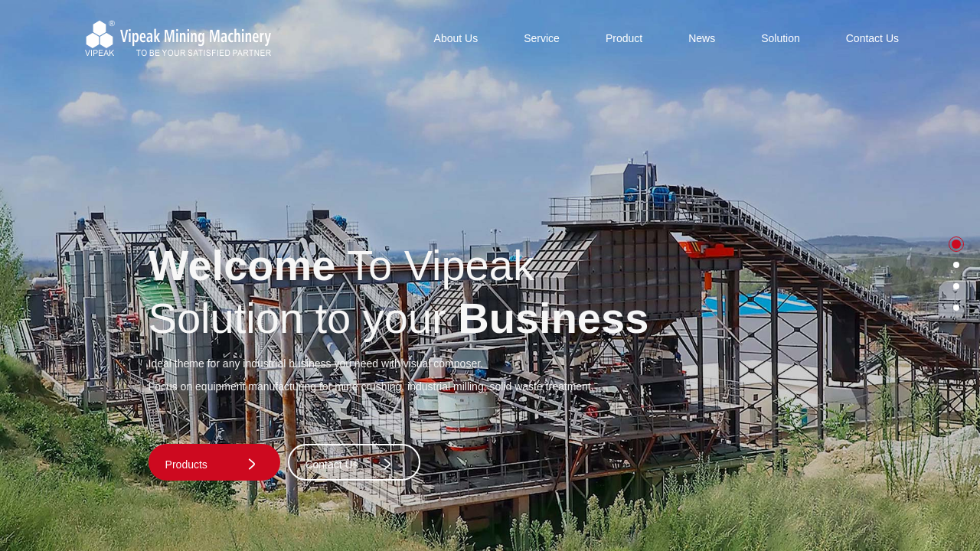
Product (624, 38)
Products (212, 464)
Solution (781, 38)
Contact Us (872, 38)
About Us (456, 38)
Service (542, 38)
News (702, 38)
